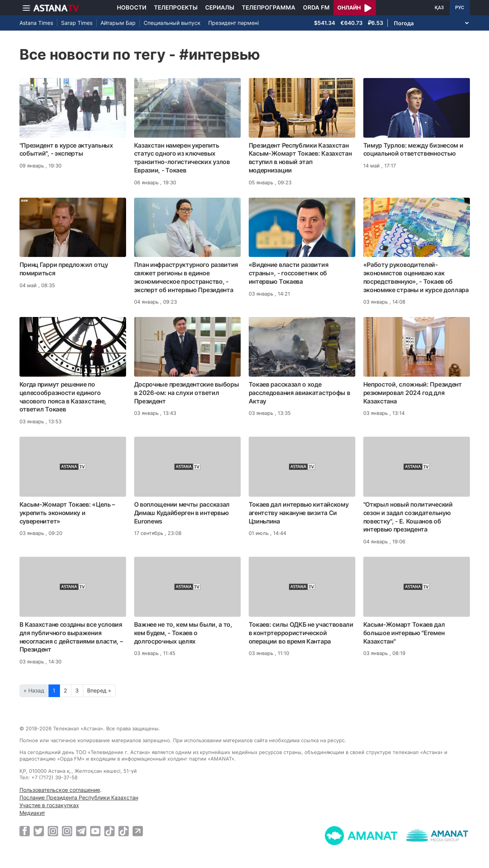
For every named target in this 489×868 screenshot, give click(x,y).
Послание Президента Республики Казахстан (79, 797)
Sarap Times (77, 23)
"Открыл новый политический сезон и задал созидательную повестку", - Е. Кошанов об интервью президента (408, 517)
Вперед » (99, 690)
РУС (460, 8)
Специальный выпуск (172, 23)
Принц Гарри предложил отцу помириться (64, 269)
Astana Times (36, 23)
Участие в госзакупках (49, 805)
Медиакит (32, 813)
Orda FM (316, 7)
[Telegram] (81, 831)
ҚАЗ (439, 8)
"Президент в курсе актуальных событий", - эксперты (66, 150)
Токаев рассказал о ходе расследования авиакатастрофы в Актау (300, 393)
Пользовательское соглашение (60, 790)
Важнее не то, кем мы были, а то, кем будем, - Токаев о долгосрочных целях (183, 633)
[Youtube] (95, 831)
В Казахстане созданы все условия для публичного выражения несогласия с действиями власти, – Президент (71, 637)
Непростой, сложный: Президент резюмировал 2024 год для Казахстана (413, 393)
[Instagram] (53, 831)
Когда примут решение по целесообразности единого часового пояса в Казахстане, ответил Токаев (63, 397)
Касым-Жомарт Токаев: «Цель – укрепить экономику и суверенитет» (67, 513)
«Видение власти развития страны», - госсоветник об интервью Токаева (289, 273)
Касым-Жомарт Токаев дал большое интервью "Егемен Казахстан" (404, 633)
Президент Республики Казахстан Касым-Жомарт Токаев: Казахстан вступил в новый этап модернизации (300, 158)
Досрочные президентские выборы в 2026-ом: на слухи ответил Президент (187, 393)
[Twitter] (39, 831)
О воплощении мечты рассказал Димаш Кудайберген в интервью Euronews (182, 513)
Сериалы (220, 7)
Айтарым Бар (118, 23)
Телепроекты (176, 7)
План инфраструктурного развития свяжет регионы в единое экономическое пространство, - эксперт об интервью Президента (186, 277)
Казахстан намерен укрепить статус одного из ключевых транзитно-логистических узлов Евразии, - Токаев (182, 158)
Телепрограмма (269, 7)
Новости (132, 7)
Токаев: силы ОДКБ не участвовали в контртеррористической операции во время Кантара (301, 633)
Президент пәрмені (233, 23)
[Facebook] (25, 831)
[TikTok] (109, 831)
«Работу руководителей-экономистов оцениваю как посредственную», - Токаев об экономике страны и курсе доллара (416, 277)
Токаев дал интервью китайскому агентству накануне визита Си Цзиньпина (299, 513)
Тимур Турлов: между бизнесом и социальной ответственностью (413, 150)
